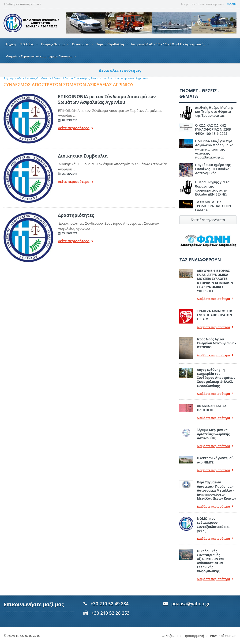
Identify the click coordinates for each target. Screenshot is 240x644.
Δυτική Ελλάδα (63, 78)
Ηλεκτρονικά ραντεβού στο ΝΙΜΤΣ (215, 460)
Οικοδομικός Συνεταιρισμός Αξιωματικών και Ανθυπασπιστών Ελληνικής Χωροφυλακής (210, 561)
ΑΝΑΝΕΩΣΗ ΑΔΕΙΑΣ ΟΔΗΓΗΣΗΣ (212, 408)
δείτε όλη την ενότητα (208, 220)
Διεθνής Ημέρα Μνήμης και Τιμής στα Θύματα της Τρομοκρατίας (214, 112)
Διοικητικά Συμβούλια (83, 156)
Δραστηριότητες (76, 215)
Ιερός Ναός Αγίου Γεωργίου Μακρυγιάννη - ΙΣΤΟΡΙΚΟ (216, 343)
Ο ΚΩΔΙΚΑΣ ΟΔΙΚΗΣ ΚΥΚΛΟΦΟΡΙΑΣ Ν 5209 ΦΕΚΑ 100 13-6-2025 (213, 129)
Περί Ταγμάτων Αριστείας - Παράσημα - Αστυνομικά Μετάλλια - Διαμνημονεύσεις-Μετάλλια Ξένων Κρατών (216, 490)
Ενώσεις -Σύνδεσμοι (38, 78)
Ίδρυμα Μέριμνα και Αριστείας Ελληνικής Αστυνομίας (213, 434)
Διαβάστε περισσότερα (215, 299)
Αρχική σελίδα (13, 78)
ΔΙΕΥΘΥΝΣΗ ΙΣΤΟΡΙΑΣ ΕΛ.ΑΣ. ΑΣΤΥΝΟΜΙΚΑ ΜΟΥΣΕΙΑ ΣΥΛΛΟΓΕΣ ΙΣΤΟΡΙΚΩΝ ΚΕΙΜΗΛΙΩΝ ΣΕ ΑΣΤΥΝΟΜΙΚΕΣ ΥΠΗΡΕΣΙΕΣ (215, 281)
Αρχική (11, 44)
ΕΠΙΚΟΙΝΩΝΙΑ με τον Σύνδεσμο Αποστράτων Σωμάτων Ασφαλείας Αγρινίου (107, 99)
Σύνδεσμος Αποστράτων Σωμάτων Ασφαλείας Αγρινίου (112, 78)
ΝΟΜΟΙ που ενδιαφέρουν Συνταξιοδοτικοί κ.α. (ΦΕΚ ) (213, 525)
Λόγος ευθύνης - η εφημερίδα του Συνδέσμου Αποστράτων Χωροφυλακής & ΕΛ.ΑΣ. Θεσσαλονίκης (216, 378)
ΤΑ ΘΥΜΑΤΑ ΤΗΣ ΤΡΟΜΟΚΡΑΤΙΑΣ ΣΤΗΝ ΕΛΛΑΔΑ (213, 206)
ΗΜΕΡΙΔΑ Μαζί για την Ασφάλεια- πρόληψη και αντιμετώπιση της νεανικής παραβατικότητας (215, 149)
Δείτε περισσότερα (75, 128)
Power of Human (223, 636)
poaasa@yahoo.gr (191, 604)
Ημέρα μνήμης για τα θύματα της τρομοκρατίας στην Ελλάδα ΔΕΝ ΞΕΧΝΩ (212, 188)
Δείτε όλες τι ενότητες (120, 70)
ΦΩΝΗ (231, 4)
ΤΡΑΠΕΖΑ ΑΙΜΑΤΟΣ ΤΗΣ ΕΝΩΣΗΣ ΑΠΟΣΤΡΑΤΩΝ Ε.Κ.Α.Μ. (215, 315)
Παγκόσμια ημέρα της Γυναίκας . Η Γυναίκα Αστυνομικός (213, 169)
